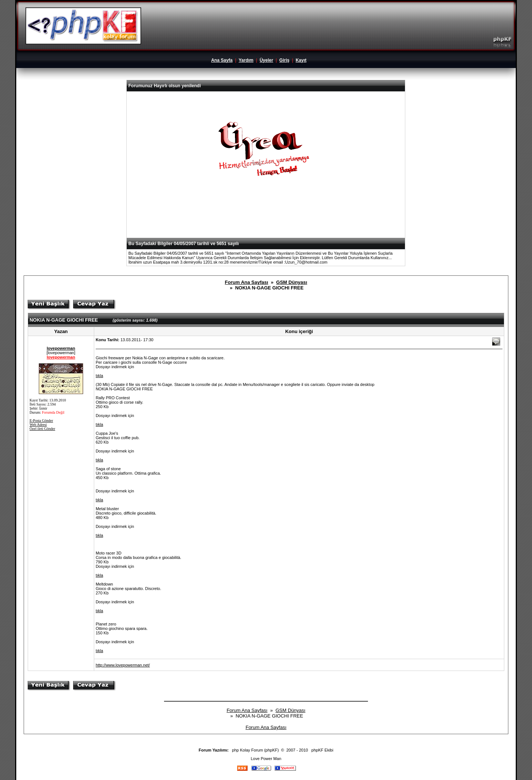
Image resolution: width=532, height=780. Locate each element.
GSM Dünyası (292, 282)
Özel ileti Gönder (42, 429)
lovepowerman (61, 348)
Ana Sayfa (222, 60)
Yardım (246, 60)
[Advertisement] (266, 220)
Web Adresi (38, 425)
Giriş (284, 60)
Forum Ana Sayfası (247, 282)
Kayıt (301, 60)
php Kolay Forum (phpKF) (255, 750)
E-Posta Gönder (41, 420)
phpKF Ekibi (322, 750)
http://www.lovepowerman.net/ (123, 665)
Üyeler (267, 60)
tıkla (99, 376)
